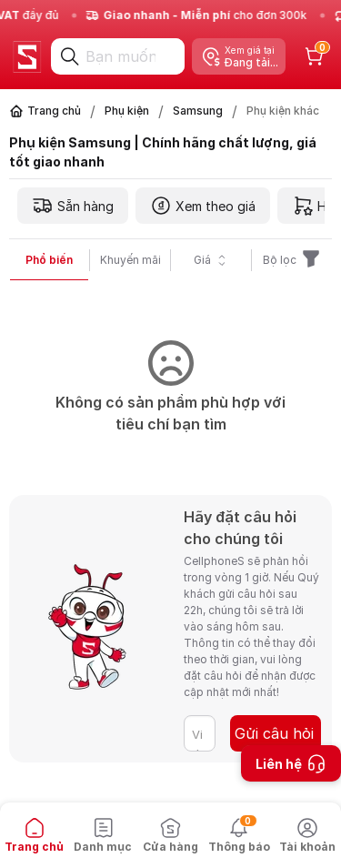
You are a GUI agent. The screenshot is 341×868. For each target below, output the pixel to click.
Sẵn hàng (73, 206)
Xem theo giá (203, 206)
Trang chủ (54, 111)
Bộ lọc (292, 260)
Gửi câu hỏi (274, 733)
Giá (211, 260)
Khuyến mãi (130, 260)
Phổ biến (49, 260)
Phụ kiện (127, 111)
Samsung (198, 111)
